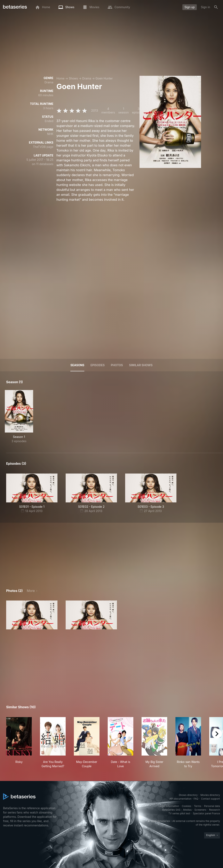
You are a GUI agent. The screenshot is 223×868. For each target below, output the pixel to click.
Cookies (186, 806)
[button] (32, 615)
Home (60, 78)
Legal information (169, 806)
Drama (87, 78)
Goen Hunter (104, 78)
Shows (73, 78)
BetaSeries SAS (171, 810)
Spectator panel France (206, 813)
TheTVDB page (43, 147)
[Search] (216, 7)
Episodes (98, 365)
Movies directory (210, 795)
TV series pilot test (179, 813)
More (31, 591)
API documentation (180, 799)
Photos (117, 365)
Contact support (210, 799)
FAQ (196, 799)
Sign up (190, 7)
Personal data (212, 806)
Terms (197, 806)
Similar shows (141, 365)
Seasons (77, 365)
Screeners (200, 810)
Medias (187, 810)
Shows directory (188, 795)
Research (214, 810)
